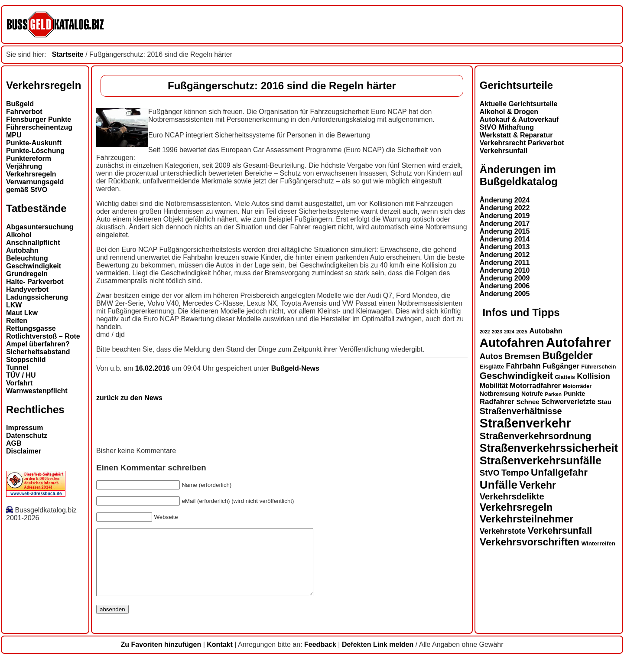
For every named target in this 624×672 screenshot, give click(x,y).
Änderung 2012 (505, 255)
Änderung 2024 (505, 200)
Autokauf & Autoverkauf (519, 119)
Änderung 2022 (505, 208)
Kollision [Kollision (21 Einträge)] (593, 376)
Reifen (17, 321)
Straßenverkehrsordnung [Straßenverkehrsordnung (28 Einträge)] (536, 436)
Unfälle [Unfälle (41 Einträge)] (499, 485)
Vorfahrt (19, 383)
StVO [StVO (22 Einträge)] (490, 473)
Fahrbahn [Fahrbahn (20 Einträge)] (523, 366)
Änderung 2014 (505, 239)
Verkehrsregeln (31, 174)
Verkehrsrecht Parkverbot (522, 143)
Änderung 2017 (505, 223)
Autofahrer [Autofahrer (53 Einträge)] (578, 342)
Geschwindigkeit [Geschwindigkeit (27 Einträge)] (516, 376)
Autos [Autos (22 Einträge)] (491, 356)
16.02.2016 (154, 368)
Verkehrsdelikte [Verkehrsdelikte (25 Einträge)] (512, 496)
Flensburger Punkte (39, 119)
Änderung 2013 (505, 247)
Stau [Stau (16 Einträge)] (604, 402)
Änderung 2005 (505, 294)
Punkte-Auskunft (34, 143)
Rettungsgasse (31, 328)
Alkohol (19, 235)
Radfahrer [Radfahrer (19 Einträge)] (497, 402)
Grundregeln (27, 274)
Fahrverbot (24, 112)
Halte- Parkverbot (35, 282)
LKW (14, 305)
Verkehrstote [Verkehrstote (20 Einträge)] (503, 531)
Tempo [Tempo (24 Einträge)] (515, 473)
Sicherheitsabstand (38, 352)
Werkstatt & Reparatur (516, 135)
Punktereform (29, 158)
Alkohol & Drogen (509, 112)
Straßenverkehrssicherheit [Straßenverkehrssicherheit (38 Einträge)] (549, 448)
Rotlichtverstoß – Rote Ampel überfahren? (43, 340)
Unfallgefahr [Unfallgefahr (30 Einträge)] (559, 472)
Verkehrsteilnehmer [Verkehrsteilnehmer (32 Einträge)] (526, 519)
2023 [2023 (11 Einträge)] (497, 332)
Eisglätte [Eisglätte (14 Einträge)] (492, 367)
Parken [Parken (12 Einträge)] (553, 394)
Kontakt (220, 657)
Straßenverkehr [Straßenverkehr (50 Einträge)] (525, 423)
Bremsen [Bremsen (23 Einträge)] (522, 356)
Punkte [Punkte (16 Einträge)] (574, 393)
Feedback (320, 657)
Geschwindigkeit (34, 266)
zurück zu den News (129, 398)
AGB (14, 443)
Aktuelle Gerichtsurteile (519, 104)
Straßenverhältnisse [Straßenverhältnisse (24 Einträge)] (521, 411)
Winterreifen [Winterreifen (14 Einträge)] (598, 543)
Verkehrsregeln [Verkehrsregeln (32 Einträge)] (516, 507)
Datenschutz (27, 435)
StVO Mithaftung (507, 127)
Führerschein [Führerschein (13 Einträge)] (598, 367)
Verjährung (24, 166)
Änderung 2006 (505, 286)
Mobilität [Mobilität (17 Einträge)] (494, 386)
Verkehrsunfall (504, 151)
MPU (14, 135)
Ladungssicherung (37, 297)
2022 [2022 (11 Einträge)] (485, 332)
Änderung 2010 (505, 270)
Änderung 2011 (505, 263)
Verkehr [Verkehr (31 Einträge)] (537, 485)
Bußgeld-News (295, 368)
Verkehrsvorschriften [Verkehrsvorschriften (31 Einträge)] (530, 542)
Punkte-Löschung (35, 151)
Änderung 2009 (505, 278)
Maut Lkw (22, 313)
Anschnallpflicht (33, 243)
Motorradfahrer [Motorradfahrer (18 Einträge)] (535, 385)
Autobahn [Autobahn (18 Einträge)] (546, 331)
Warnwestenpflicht (37, 391)
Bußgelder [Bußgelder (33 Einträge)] (567, 356)
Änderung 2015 (505, 231)
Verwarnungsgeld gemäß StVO (35, 186)
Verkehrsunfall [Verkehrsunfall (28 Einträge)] (560, 530)
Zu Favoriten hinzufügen (161, 657)
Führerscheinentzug (39, 127)
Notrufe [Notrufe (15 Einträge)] (532, 394)
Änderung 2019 (505, 216)
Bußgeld (20, 104)
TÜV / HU (21, 375)
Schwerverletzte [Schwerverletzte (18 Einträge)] (568, 401)
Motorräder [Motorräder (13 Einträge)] (577, 386)
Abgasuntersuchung (40, 227)
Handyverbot (27, 289)
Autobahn (22, 250)
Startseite (68, 54)
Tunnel (17, 367)
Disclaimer (24, 451)
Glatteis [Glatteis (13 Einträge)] (565, 377)
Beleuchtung (27, 258)
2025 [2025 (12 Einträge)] (522, 332)
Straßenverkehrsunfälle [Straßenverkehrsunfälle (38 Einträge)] (541, 460)
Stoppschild (26, 360)
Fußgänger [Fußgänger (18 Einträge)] (561, 366)
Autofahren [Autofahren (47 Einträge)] (512, 343)
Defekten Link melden (378, 657)
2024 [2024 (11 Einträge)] (509, 332)
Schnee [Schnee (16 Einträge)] (528, 402)
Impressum (24, 428)
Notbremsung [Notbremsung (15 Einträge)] (500, 394)
